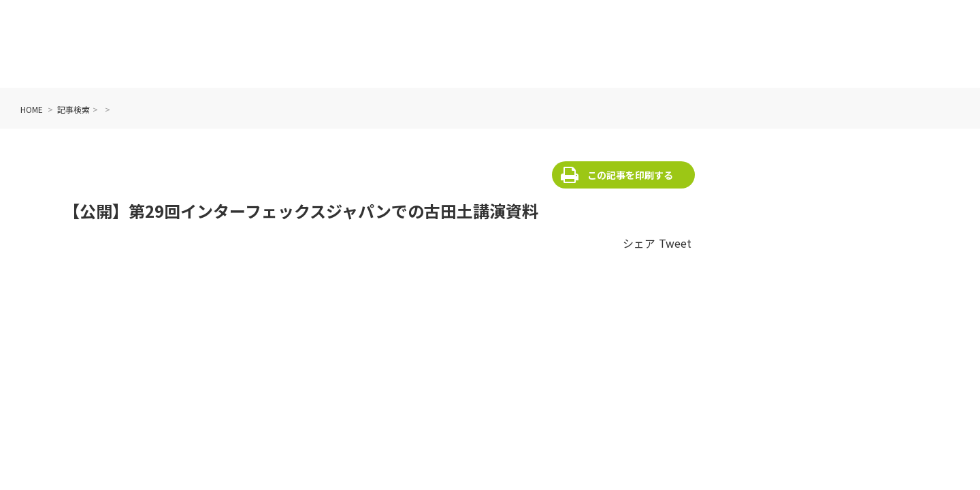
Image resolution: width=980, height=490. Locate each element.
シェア (639, 243)
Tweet (675, 243)
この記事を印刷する (630, 175)
